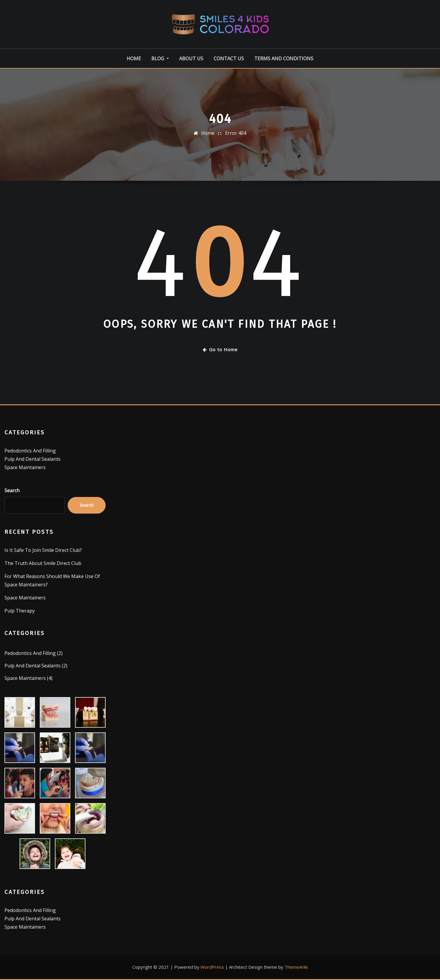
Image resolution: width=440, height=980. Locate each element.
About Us (191, 58)
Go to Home (220, 349)
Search (12, 490)
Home (134, 58)
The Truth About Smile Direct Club (43, 563)
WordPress (212, 967)
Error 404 (236, 133)
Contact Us (229, 58)
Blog (160, 58)
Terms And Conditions (284, 58)
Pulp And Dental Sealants (32, 459)
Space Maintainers (25, 467)
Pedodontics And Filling (30, 451)
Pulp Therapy (20, 611)
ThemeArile (296, 967)
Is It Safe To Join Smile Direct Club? (43, 550)
